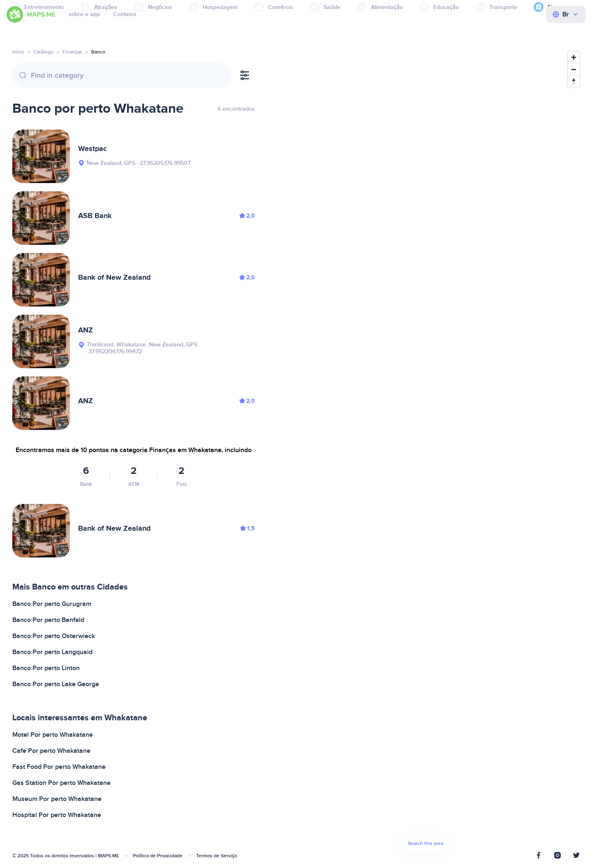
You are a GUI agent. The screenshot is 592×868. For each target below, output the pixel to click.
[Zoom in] (574, 57)
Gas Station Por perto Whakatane (61, 783)
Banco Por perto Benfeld (48, 620)
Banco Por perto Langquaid (52, 652)
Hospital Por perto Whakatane (57, 815)
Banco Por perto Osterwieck (54, 636)
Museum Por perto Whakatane (57, 799)
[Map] (425, 454)
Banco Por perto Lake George (56, 684)
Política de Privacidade (158, 856)
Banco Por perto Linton (46, 668)
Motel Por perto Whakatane (53, 735)
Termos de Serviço (217, 856)
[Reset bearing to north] (574, 81)
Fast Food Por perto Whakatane (59, 767)
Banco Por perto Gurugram (52, 604)
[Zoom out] (574, 69)
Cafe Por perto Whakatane (51, 751)
